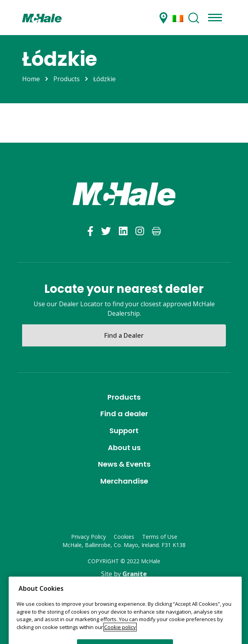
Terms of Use (160, 537)
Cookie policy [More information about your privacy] (120, 640)
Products (67, 79)
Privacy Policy (88, 537)
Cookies (124, 537)
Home (31, 79)
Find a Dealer (124, 335)
